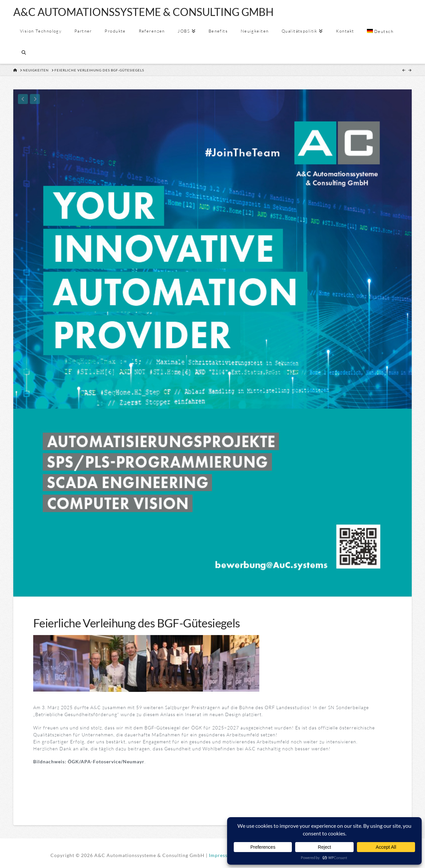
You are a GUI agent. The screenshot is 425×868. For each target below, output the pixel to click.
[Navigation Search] (23, 53)
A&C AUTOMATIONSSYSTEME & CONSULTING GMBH (143, 12)
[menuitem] (380, 31)
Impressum (222, 855)
